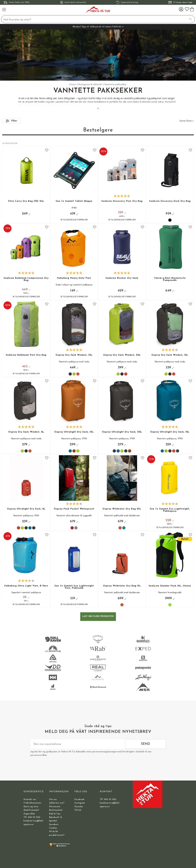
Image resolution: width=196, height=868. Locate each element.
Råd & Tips (55, 814)
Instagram (80, 803)
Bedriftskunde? (31, 810)
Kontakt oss (30, 799)
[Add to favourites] (47, 151)
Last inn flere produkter (98, 616)
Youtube (79, 807)
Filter (11, 121)
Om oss (53, 799)
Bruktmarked (56, 810)
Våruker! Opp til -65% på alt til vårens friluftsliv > (98, 27)
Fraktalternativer (32, 803)
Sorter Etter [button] (187, 121)
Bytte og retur (31, 807)
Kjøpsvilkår (29, 814)
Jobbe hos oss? (57, 803)
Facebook (79, 799)
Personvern (55, 807)
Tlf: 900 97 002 (32, 817)
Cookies (53, 828)
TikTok (78, 810)
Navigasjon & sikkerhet (90, 85)
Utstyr (73, 85)
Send (145, 744)
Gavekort (54, 825)
